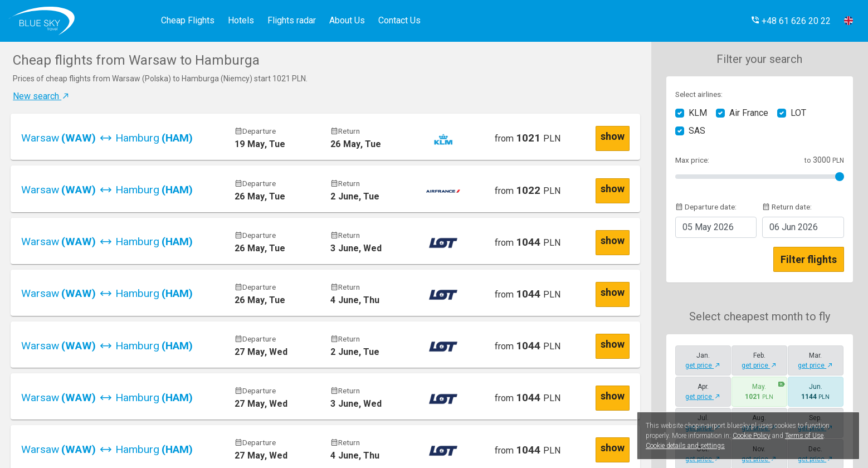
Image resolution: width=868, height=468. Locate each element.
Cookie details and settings (685, 446)
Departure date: (706, 207)
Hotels (241, 20)
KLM (698, 113)
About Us (347, 20)
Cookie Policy (752, 436)
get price (703, 365)
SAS (697, 131)
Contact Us (399, 20)
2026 (708, 227)
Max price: (692, 160)
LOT (798, 113)
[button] (791, 21)
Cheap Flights (188, 20)
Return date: (787, 207)
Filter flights (809, 259)
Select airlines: (699, 94)
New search (42, 96)
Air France (749, 113)
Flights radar (292, 20)
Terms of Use (804, 436)
